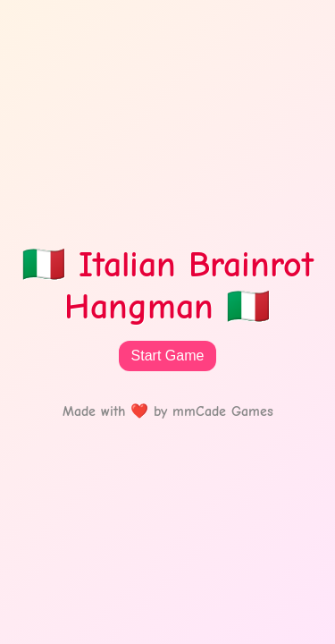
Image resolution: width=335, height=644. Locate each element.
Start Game (168, 356)
